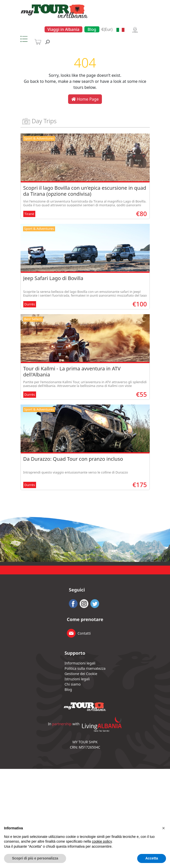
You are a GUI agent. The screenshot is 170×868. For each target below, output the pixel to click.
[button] (163, 828)
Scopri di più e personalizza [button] (35, 858)
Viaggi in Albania (64, 29)
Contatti (84, 633)
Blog (92, 29)
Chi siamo (73, 684)
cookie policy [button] (102, 841)
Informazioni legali (80, 663)
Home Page (85, 99)
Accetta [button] (152, 858)
